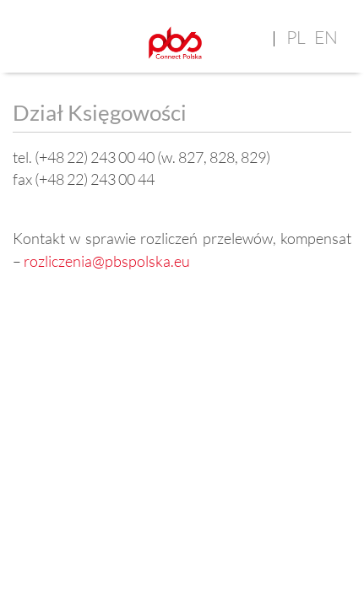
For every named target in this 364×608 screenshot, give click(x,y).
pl (296, 37)
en (326, 37)
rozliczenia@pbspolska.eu (107, 261)
